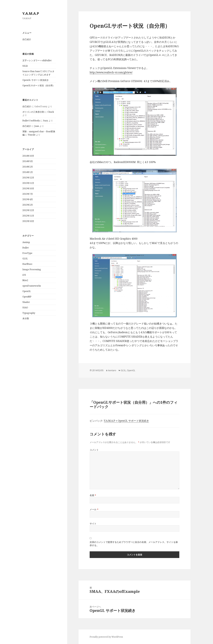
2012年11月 (28, 216)
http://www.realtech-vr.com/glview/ (111, 72)
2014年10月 (28, 156)
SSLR (25, 66)
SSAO (25, 308)
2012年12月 (28, 210)
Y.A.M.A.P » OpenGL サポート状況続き (126, 421)
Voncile (32, 135)
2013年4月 (28, 199)
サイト (93, 524)
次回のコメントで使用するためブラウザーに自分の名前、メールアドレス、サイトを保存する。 (134, 544)
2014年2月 (28, 167)
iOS (24, 275)
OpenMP (27, 297)
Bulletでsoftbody (31, 121)
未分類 (26, 318)
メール (94, 509)
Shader (26, 302)
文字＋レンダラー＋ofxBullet (37, 60)
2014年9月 (28, 161)
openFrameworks (32, 286)
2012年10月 (28, 221)
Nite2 (25, 280)
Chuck (51, 112)
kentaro (112, 370)
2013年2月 (28, 205)
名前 (93, 495)
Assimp (26, 242)
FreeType (27, 253)
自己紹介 (27, 39)
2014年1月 (28, 172)
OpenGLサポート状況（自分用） (39, 85)
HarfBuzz (27, 264)
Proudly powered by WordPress (106, 637)
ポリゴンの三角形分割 (33, 112)
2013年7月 (28, 194)
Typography (29, 313)
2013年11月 (28, 183)
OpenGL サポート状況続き (36, 80)
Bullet (26, 248)
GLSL (25, 259)
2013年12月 (28, 178)
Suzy (46, 121)
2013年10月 (28, 188)
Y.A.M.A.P (31, 13)
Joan (37, 126)
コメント (94, 450)
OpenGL (27, 291)
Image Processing (32, 269)
